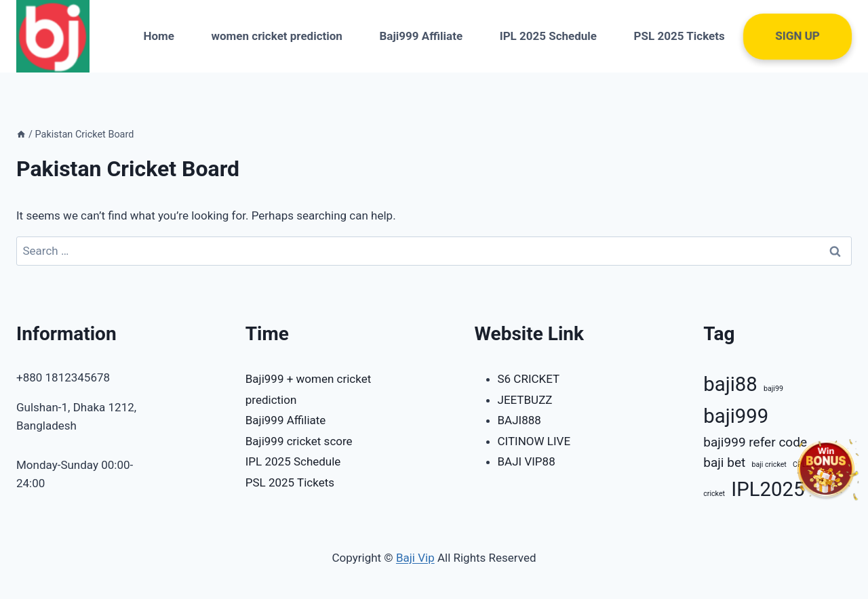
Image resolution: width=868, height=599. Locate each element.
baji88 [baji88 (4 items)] (730, 384)
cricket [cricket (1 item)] (714, 494)
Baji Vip (415, 558)
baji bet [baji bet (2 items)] (724, 462)
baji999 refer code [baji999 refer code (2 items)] (755, 442)
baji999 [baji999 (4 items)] (736, 416)
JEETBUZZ (525, 400)
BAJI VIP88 (527, 461)
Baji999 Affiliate (421, 36)
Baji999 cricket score (299, 441)
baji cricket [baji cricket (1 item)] (769, 464)
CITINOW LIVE (534, 441)
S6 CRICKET (529, 379)
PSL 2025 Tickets (679, 36)
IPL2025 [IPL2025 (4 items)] (768, 489)
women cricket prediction (277, 36)
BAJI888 (519, 420)
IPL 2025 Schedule (548, 36)
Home (159, 36)
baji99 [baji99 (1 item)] (773, 389)
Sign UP (798, 36)
